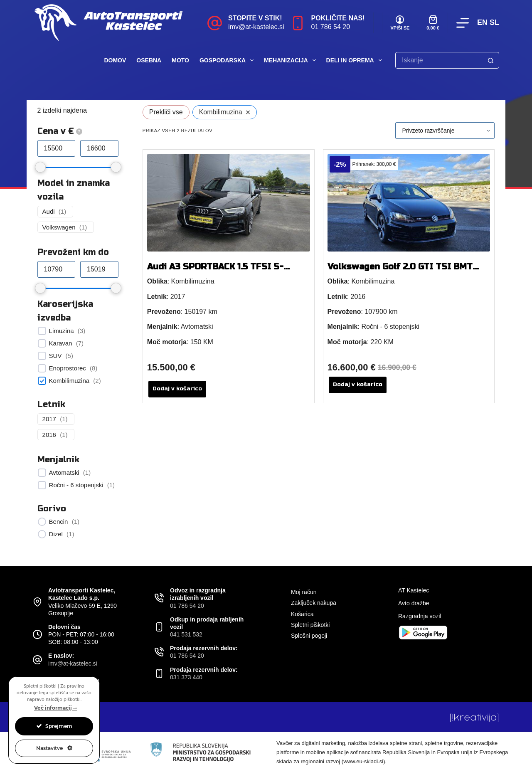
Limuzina (62, 331)
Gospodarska (228, 60)
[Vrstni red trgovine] (445, 131)
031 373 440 (186, 677)
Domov (115, 60)
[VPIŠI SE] (400, 23)
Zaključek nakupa (314, 603)
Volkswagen (59, 227)
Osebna (149, 60)
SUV (55, 356)
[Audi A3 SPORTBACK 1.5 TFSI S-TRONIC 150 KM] (229, 203)
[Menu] (463, 23)
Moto (180, 60)
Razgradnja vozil (420, 616)
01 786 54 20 (331, 27)
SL (494, 22)
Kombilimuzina (69, 381)
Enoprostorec (68, 368)
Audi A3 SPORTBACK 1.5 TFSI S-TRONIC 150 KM (215, 272)
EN (482, 22)
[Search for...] (439, 60)
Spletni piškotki (310, 625)
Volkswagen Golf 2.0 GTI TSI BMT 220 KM (400, 272)
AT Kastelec (414, 590)
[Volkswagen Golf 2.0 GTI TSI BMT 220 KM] (409, 203)
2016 (49, 435)
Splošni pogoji (309, 636)
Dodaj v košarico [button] (177, 389)
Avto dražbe (414, 603)
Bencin (59, 522)
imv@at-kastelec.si (256, 27)
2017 (49, 419)
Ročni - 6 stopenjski (76, 485)
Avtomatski (64, 472)
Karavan (61, 343)
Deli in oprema (356, 60)
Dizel (56, 534)
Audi (49, 211)
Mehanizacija (292, 60)
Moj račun (304, 592)
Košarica (302, 614)
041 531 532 (186, 634)
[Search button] (491, 60)
